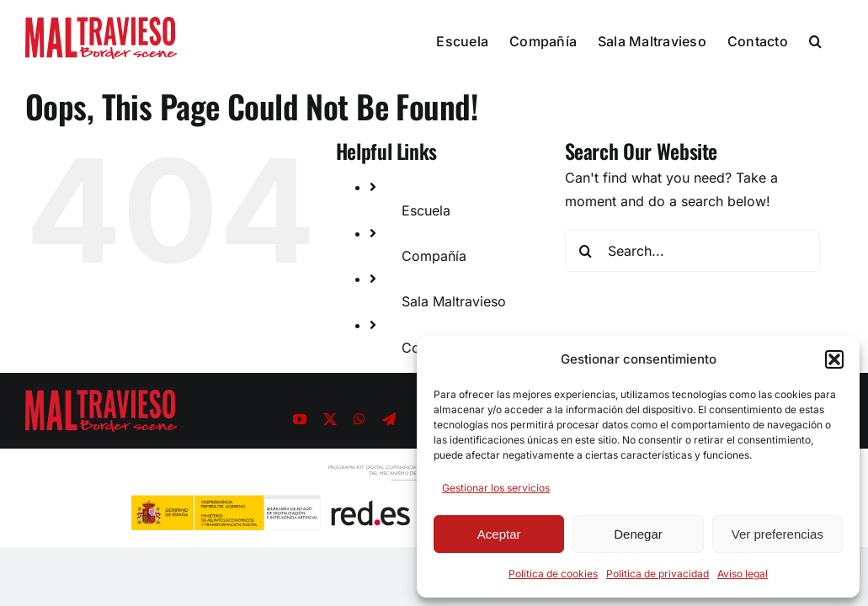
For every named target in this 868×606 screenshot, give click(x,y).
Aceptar (499, 534)
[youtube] (300, 419)
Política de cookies (553, 574)
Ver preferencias (777, 534)
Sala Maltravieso (454, 301)
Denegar (638, 534)
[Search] (586, 251)
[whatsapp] (359, 419)
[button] (834, 359)
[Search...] (693, 251)
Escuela (426, 210)
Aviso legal (743, 574)
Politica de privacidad (658, 574)
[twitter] (330, 419)
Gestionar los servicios (496, 488)
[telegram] (389, 419)
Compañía (434, 256)
